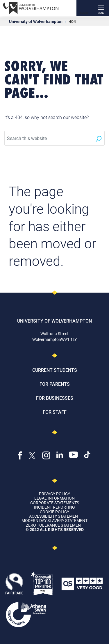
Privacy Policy (54, 494)
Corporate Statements (55, 503)
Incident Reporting (54, 507)
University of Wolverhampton (36, 21)
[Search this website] (49, 138)
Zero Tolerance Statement (54, 525)
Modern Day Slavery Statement (54, 520)
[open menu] (101, 8)
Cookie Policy (54, 512)
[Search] (85, 8)
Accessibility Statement (55, 516)
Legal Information (54, 498)
